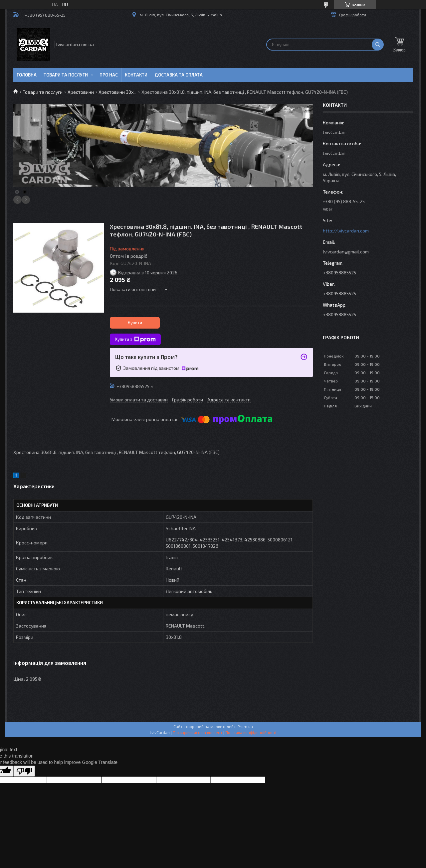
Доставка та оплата (179, 75)
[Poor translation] (24, 771)
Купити (135, 323)
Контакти (136, 75)
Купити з (135, 340)
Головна (27, 75)
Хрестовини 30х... (117, 92)
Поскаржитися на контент (198, 732)
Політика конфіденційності (251, 732)
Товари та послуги (66, 75)
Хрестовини (81, 92)
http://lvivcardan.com (346, 231)
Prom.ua (245, 726)
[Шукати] (378, 45)
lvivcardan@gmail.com (346, 252)
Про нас (109, 75)
